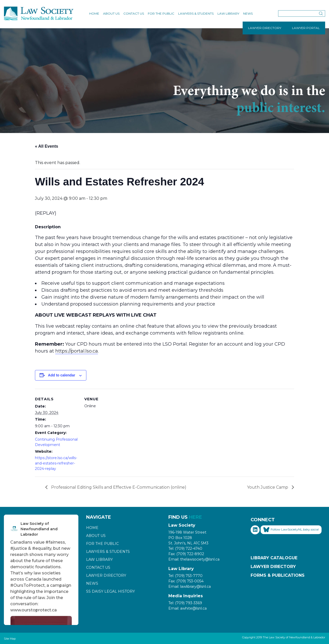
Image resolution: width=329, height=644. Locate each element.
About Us (111, 13)
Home (94, 13)
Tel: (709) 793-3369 (185, 603)
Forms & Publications (278, 575)
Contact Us (134, 13)
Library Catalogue (274, 558)
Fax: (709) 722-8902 (186, 554)
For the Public (161, 13)
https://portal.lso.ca (77, 351)
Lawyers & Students (196, 13)
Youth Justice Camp (268, 487)
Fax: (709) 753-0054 (186, 581)
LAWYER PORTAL (306, 28)
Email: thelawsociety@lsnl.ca (194, 559)
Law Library (228, 13)
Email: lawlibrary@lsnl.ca (190, 586)
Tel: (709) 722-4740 (185, 548)
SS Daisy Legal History (111, 591)
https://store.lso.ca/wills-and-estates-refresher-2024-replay (56, 463)
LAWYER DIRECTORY (265, 28)
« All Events (47, 146)
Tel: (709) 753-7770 (185, 576)
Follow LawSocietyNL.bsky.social (291, 530)
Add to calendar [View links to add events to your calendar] (62, 375)
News (248, 13)
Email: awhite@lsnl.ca (188, 608)
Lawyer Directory (106, 575)
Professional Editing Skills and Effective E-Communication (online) (118, 487)
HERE (195, 517)
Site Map (10, 639)
